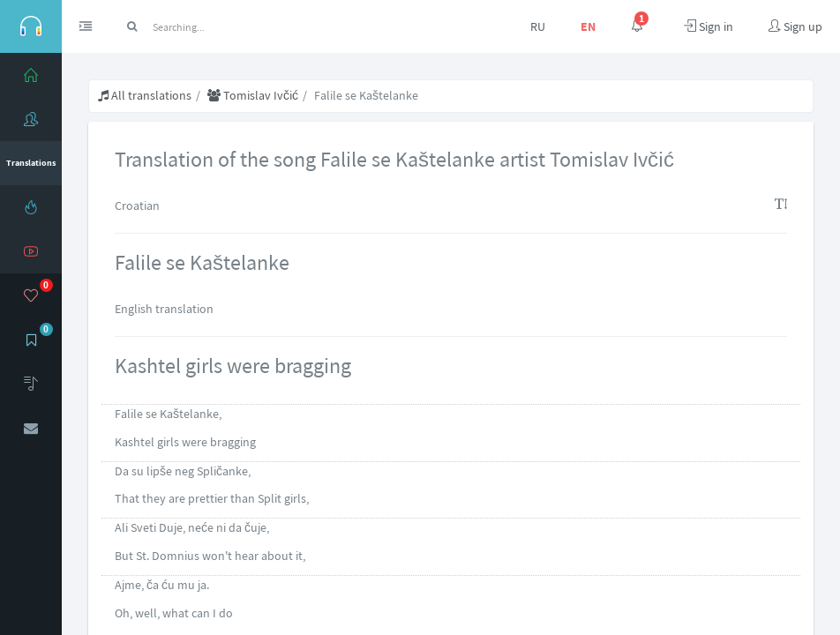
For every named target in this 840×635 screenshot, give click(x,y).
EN (588, 26)
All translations (145, 95)
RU (538, 26)
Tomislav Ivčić (253, 95)
